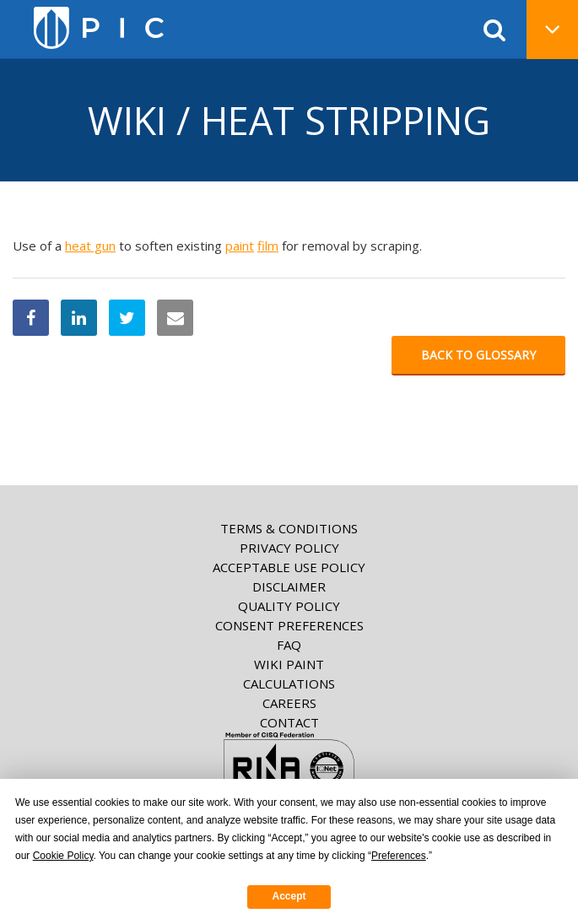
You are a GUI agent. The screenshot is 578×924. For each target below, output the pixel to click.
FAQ (289, 645)
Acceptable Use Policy (289, 567)
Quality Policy (289, 606)
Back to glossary (478, 355)
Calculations (289, 684)
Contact (289, 722)
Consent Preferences (289, 625)
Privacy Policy (289, 548)
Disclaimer (289, 586)
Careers (289, 703)
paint (240, 246)
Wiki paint (289, 664)
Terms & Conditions (289, 528)
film (268, 246)
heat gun (90, 246)
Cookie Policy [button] (63, 856)
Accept (289, 896)
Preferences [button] (399, 856)
